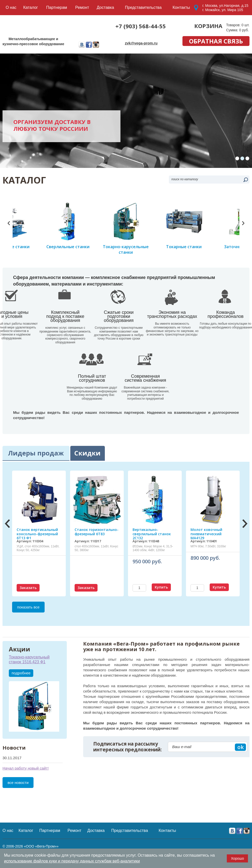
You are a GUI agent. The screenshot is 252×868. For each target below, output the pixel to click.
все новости (18, 808)
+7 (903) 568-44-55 (141, 26)
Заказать (28, 613)
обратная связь (216, 41)
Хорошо (237, 858)
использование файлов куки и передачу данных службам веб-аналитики (72, 861)
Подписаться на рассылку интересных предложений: (128, 772)
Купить (161, 612)
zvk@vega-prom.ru (142, 43)
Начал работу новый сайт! (26, 793)
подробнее (21, 698)
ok (241, 772)
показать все (28, 632)
